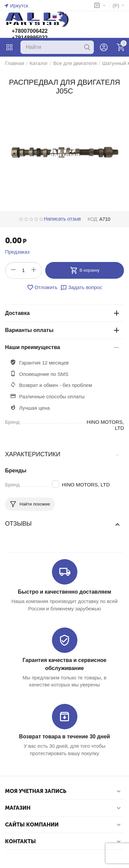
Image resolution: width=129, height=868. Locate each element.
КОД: (93, 219)
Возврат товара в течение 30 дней (64, 737)
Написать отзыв (62, 219)
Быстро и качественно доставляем (64, 592)
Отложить (42, 287)
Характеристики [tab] (63, 455)
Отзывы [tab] (63, 524)
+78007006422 (30, 31)
